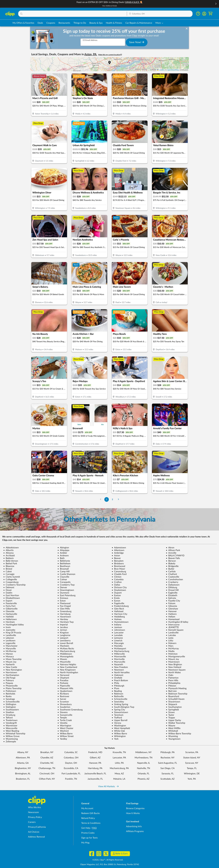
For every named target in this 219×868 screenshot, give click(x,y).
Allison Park (173, 550)
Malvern (171, 643)
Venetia (62, 723)
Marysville (10, 649)
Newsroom (33, 812)
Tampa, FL (192, 768)
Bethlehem (64, 564)
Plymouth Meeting (176, 688)
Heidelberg (118, 617)
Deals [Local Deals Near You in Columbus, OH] (40, 23)
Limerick (117, 641)
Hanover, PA (95, 763)
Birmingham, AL (23, 774)
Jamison (117, 627)
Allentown (118, 550)
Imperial (63, 625)
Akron (170, 548)
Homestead (173, 619)
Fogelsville (118, 603)
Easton (116, 595)
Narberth (9, 665)
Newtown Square (176, 670)
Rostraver (63, 696)
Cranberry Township (14, 585)
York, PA (192, 779)
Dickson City (119, 587)
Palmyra (9, 680)
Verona (116, 723)
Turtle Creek (65, 720)
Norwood (63, 675)
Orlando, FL (144, 774)
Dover (8, 590)
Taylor (170, 715)
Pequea (8, 683)
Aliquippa (63, 550)
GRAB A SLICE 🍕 (134, 2)
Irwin (7, 627)
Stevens (63, 712)
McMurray (172, 649)
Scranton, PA (192, 752)
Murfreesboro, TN (144, 758)
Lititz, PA (119, 763)
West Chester (65, 728)
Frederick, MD (95, 752)
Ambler (62, 553)
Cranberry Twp (66, 585)
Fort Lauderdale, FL (71, 774)
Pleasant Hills (65, 688)
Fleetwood (64, 603)
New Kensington (13, 670)
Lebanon (9, 638)
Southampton (174, 707)
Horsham (9, 622)
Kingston (63, 633)
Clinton (117, 577)
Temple (62, 718)
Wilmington (119, 736)
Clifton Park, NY (47, 779)
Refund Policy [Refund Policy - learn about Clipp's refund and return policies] (88, 818)
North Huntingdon (68, 673)
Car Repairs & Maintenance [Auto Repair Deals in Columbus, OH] (139, 23)
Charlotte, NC (47, 763)
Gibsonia (171, 606)
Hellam (171, 617)
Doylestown (119, 590)
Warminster (10, 726)
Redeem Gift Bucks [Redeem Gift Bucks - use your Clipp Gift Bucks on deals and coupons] (91, 813)
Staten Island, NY (192, 758)
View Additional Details (109, 6)
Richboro (63, 694)
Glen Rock (118, 609)
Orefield (117, 678)
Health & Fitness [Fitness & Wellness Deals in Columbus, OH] (114, 23)
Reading (117, 691)
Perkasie (63, 683)
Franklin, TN (71, 779)
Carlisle (171, 572)
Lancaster (118, 633)
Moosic (62, 659)
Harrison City (119, 614)
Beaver (116, 558)
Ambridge (118, 553)
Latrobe (171, 635)
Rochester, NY (168, 758)
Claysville (63, 577)
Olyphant (63, 678)
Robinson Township (177, 694)
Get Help (86, 828)
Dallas (116, 585)
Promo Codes (88, 833)
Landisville (172, 633)
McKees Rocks (66, 649)
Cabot (8, 572)
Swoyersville (65, 715)
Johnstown (118, 630)
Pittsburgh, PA (168, 752)
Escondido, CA (71, 768)
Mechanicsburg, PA (119, 768)
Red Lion (171, 691)
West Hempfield (121, 728)
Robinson (117, 694)
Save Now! (137, 42)
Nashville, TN (144, 768)
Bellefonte (64, 561)
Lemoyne (117, 638)
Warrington (64, 726)
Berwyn (171, 561)
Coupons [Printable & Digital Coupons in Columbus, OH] (51, 23)
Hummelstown (120, 622)
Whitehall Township (14, 734)
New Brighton (174, 665)
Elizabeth (172, 595)
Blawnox (9, 566)
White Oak (118, 731)
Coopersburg (11, 582)
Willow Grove (11, 736)
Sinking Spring (120, 704)
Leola (170, 638)
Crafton (117, 582)
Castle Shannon (66, 574)
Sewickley (118, 702)
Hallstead (118, 611)
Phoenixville (10, 686)
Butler (170, 569)
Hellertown (10, 619)
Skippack (172, 704)
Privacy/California (37, 827)
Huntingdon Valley (14, 625)
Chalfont (171, 574)
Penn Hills (172, 680)
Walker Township (176, 723)
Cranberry (172, 582)
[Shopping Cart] (210, 14)
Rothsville (118, 696)
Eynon (116, 601)
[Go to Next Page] (118, 499)
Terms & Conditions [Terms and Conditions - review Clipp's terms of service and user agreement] (91, 823)
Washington (119, 726)
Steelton (9, 712)
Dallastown (173, 585)
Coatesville (172, 577)
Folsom (171, 603)
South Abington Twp (123, 707)
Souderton (64, 707)
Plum (115, 688)
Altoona (8, 553)
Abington (63, 548)
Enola (116, 598)
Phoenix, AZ (144, 779)
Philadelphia (173, 683)
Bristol (8, 569)
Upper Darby (173, 720)
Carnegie (9, 574)
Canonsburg (119, 572)
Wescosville (10, 728)
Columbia (118, 580)
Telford (8, 718)
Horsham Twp (66, 622)
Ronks (7, 696)
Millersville (118, 654)
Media (170, 651)
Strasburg (9, 715)
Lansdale (117, 635)
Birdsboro (118, 564)
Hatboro (171, 614)
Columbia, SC (71, 752)
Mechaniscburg (120, 651)
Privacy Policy (35, 817)
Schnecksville (119, 699)
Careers (32, 822)
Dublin (8, 593)
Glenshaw (172, 609)
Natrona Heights (67, 665)
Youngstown (173, 739)
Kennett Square (175, 630)
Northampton (11, 675)
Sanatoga (9, 699)
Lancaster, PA (119, 758)
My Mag (85, 843)
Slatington (10, 707)
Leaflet (160, 70)
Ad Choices (34, 832)
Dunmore (63, 593)
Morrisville (118, 659)
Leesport (63, 638)
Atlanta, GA (23, 763)
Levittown (9, 641)
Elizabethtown (12, 598)
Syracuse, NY (192, 763)
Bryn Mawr (118, 569)
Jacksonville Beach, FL (95, 774)
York (115, 739)
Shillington (10, 704)
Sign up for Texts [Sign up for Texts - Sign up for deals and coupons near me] (89, 838)
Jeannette (9, 630)
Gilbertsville (10, 609)
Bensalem (118, 561)
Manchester (10, 646)
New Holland (174, 667)
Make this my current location (110, 55)
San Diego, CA (168, 768)
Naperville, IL (144, 763)
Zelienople (10, 742)
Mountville (64, 662)
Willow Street (66, 736)
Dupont (117, 593)
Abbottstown (11, 548)
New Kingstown (67, 670)
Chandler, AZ (47, 758)
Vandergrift (10, 723)
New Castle (10, 667)
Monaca (9, 657)
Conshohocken (174, 580)
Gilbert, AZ (95, 758)
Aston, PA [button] (91, 54)
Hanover (171, 611)
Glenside (9, 611)
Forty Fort (9, 606)
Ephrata (171, 598)
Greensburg (64, 611)
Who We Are (34, 807)
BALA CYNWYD (175, 556)
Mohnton (172, 654)
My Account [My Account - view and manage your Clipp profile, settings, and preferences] (87, 808)
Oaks (170, 675)
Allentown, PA (23, 758)
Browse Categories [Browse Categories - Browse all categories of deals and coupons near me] (135, 808)
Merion (8, 654)
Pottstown (10, 691)
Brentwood (118, 566)
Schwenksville (11, 702)
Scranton (63, 702)
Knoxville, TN (119, 752)
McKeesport (119, 649)
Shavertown (173, 702)
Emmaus (63, 598)
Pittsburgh (118, 686)
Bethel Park (10, 564)
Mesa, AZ (119, 774)
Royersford (172, 696)
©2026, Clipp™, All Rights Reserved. (108, 860)
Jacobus (63, 627)
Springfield (172, 710)
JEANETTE (172, 627)
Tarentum (118, 715)
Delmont (9, 587)
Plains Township (12, 688)
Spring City (118, 710)
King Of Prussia (12, 633)
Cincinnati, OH (47, 774)
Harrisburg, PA (95, 768)
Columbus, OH (71, 758)
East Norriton (11, 595)
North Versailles (121, 673)
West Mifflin (173, 728)
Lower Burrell (65, 643)
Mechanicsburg (66, 651)
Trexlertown (10, 720)
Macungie (118, 643)
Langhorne (64, 635)
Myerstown (173, 662)
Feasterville (10, 603)
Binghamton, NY (23, 768)
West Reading (11, 731)
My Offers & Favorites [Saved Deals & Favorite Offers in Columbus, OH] (23, 23)
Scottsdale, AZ (168, 779)
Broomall (63, 569)
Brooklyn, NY (47, 752)
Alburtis (8, 550)
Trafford (117, 718)
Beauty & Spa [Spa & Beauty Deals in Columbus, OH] (96, 23)
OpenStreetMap (173, 70)
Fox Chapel (64, 606)
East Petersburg (66, 595)
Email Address (90, 40)
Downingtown (66, 590)
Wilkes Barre (65, 734)
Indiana (116, 625)
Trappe (170, 718)
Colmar (62, 580)
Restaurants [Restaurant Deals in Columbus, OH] (64, 23)
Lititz (170, 641)
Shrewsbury (65, 704)
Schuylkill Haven (175, 699)
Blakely (171, 564)
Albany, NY (23, 752)
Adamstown (119, 548)
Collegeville (10, 580)
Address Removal (36, 837)
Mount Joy (172, 659)
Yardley (62, 739)
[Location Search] (160, 14)
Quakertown (65, 691)
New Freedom (120, 667)
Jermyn (62, 630)
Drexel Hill (172, 590)
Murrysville (118, 662)
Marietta (117, 646)
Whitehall (172, 731)
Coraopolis (64, 582)
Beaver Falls (173, 558)
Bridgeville (172, 566)
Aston (116, 556)
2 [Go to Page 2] (112, 499)
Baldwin (9, 558)
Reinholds (9, 694)
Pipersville (64, 686)
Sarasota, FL (168, 774)
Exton (62, 601)
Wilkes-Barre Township (178, 734)
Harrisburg (64, 614)
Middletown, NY (143, 752)
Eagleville (172, 593)
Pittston (171, 686)
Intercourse (173, 625)
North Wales (173, 673)
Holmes (117, 619)
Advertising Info (134, 826)
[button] (216, 4)
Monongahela (65, 657)
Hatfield (8, 617)
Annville (171, 553)
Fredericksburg (120, 606)
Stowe (170, 712)
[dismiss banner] (187, 29)
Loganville (9, 643)
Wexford (63, 731)
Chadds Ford (119, 574)
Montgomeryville (175, 657)
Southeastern (11, 710)
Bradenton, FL (23, 779)
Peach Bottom (120, 680)
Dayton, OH (71, 763)
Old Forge (9, 678)
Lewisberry (64, 641)
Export (8, 601)
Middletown (65, 654)
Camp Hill (64, 572)
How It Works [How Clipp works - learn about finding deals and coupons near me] (133, 813)
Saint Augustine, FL (168, 763)
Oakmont (118, 675)
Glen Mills (64, 609)
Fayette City (173, 601)
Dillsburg (172, 587)
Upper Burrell (120, 720)
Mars (170, 646)
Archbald (9, 556)
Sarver (62, 699)
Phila (115, 683)
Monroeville (119, 657)
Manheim (63, 646)
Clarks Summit (12, 577)
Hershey (63, 619)
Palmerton (172, 678)
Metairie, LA (119, 779)
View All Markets (108, 786)
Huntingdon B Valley (177, 622)
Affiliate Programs (135, 831)
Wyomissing (11, 739)
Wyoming (172, 736)
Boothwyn (64, 566)
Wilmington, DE (192, 774)
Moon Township (12, 659)
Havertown (64, 617)
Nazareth (117, 665)
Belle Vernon (11, 561)
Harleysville (10, 614)
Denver (62, 587)
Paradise (63, 680)
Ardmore (63, 556)
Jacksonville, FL (95, 779)
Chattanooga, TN (47, 768)
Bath (61, 558)
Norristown (10, 673)
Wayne (171, 726)
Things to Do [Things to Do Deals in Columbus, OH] (80, 23)
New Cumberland (67, 667)
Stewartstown (120, 712)
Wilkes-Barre (119, 734)
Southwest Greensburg (70, 710)
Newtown (118, 670)
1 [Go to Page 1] (107, 499)
